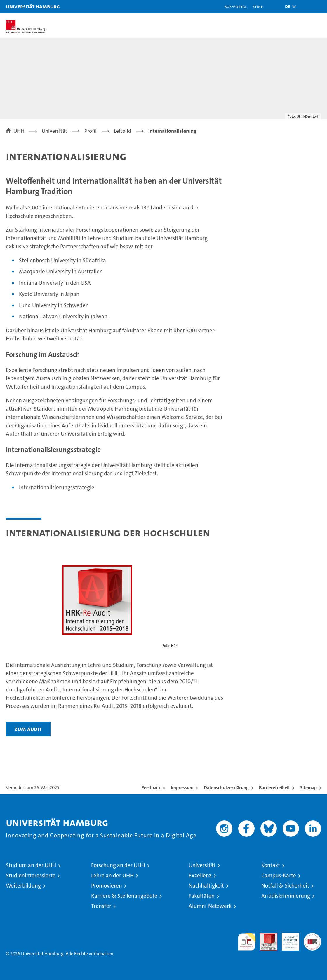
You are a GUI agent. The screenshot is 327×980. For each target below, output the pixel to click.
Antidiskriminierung (286, 896)
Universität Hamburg (33, 6)
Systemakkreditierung (312, 936)
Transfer (101, 906)
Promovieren (107, 886)
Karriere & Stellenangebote (124, 896)
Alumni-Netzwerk (210, 906)
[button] (289, 7)
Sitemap (308, 788)
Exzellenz (200, 875)
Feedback (151, 788)
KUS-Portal (236, 6)
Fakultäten (202, 896)
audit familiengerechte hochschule (247, 942)
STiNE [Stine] (258, 6)
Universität (202, 865)
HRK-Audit (287, 939)
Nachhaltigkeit (206, 886)
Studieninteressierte (31, 875)
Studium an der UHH (31, 865)
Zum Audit (28, 729)
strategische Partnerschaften (64, 246)
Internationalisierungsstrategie (57, 487)
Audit (265, 936)
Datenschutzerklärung (226, 788)
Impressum (182, 788)
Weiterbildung (23, 886)
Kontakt (271, 865)
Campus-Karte (279, 875)
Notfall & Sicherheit (285, 886)
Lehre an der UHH (112, 875)
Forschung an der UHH (118, 865)
